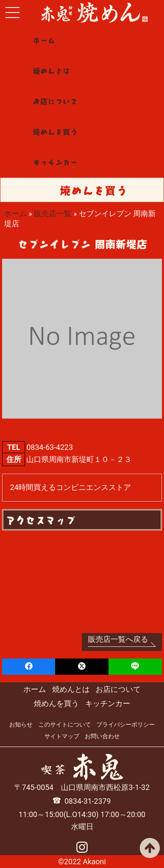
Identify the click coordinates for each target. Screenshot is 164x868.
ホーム (44, 40)
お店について (55, 101)
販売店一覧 (53, 213)
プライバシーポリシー (126, 724)
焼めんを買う (55, 131)
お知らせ (21, 724)
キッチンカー (55, 162)
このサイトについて (65, 724)
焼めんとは (51, 71)
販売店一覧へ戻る (118, 639)
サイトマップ (62, 736)
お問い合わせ (102, 736)
